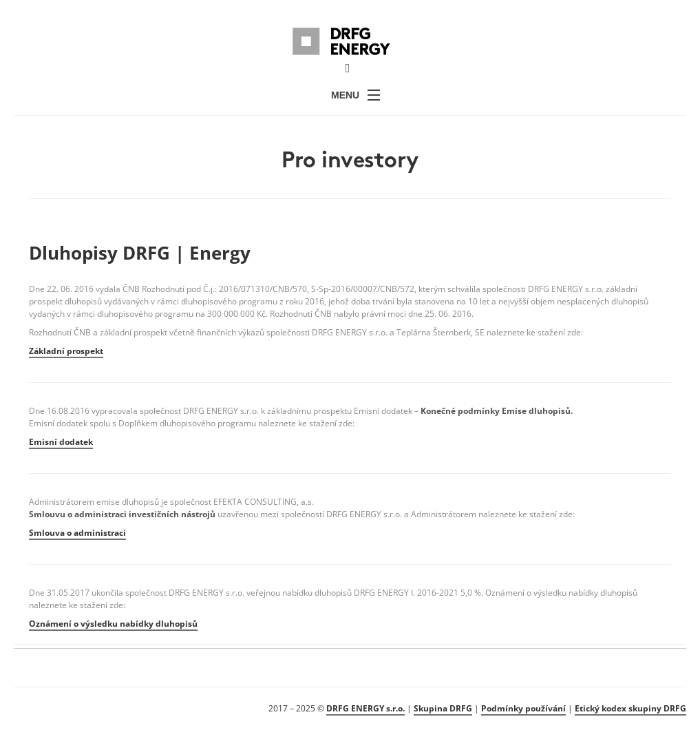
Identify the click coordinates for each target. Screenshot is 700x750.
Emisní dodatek (61, 442)
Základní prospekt (66, 351)
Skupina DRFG (443, 708)
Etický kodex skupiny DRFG (630, 708)
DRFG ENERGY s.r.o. (365, 708)
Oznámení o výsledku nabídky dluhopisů (113, 624)
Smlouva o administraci (77, 533)
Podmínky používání (523, 708)
